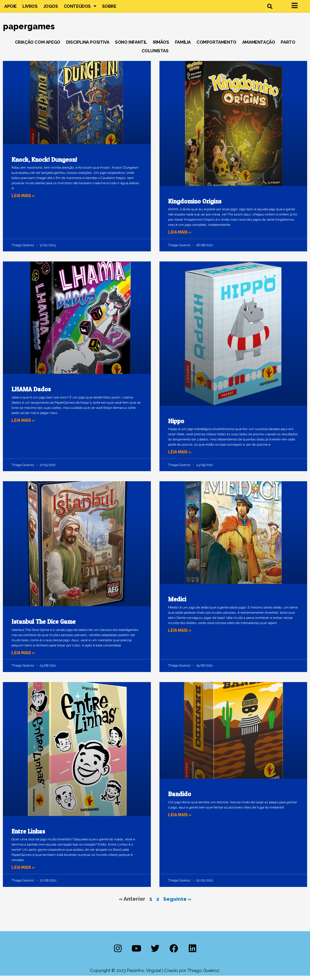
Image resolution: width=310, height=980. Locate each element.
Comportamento (216, 46)
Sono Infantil (131, 46)
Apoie (10, 8)
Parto (288, 46)
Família (183, 46)
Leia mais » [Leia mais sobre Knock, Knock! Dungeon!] (24, 200)
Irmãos (161, 46)
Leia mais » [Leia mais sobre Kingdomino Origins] (181, 236)
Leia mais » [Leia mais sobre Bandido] (181, 819)
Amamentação (259, 46)
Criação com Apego (38, 46)
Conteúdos (80, 8)
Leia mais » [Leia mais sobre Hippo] (181, 456)
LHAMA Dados (31, 393)
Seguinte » (177, 903)
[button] (270, 8)
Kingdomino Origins (195, 205)
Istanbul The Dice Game (44, 626)
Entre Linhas (28, 835)
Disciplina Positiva (88, 46)
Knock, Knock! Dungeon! (44, 164)
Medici (177, 603)
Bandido (180, 798)
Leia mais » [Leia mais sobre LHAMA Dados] (24, 424)
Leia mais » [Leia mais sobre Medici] (181, 634)
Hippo (176, 425)
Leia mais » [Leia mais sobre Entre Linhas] (24, 872)
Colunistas (155, 55)
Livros (30, 8)
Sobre (109, 8)
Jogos (51, 8)
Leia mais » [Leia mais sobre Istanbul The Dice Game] (24, 657)
